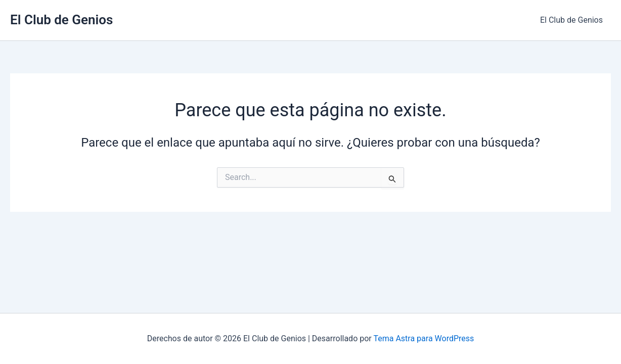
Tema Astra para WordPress (424, 338)
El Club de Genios (61, 20)
